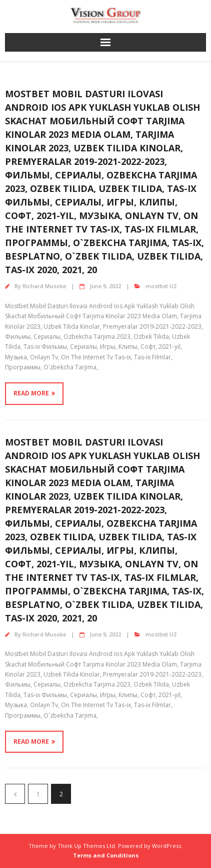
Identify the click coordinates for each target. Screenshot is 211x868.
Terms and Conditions (106, 855)
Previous (15, 794)
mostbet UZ (161, 286)
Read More (31, 393)
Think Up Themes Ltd (86, 846)
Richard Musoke (44, 286)
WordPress (166, 846)
